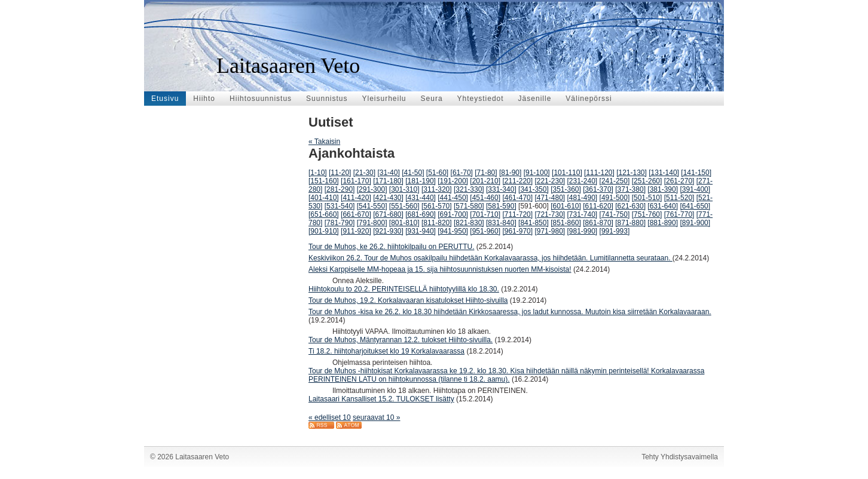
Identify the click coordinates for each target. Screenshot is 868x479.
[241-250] (615, 181)
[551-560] (404, 206)
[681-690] (421, 214)
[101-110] (567, 173)
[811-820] (437, 223)
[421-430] (388, 198)
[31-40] (388, 173)
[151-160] (324, 181)
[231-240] (583, 181)
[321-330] (469, 189)
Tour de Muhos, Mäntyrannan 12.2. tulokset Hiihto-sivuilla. (401, 340)
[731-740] (583, 214)
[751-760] (647, 214)
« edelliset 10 (330, 417)
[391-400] (695, 189)
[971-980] (550, 231)
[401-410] (324, 198)
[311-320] (437, 189)
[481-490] (583, 198)
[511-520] (679, 198)
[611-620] (598, 206)
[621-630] (630, 206)
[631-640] (663, 206)
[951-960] (485, 231)
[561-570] (437, 206)
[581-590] (501, 206)
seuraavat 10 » (376, 417)
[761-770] (679, 214)
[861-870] (598, 223)
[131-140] (664, 173)
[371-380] (630, 189)
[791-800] (372, 223)
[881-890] (663, 223)
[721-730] (550, 214)
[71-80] (486, 173)
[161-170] (356, 181)
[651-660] (324, 214)
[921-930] (388, 231)
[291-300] (372, 189)
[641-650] (695, 206)
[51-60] (437, 173)
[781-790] (340, 223)
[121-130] (632, 173)
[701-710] (485, 214)
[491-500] (615, 198)
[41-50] (413, 173)
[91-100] (537, 173)
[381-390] (663, 189)
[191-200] (453, 181)
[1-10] (318, 173)
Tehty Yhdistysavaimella (680, 457)
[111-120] (599, 173)
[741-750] (615, 214)
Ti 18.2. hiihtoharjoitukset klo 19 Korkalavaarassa (386, 351)
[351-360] (566, 189)
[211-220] (517, 181)
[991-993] (615, 231)
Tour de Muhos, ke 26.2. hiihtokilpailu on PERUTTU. (391, 247)
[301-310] (404, 189)
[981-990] (583, 231)
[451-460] (485, 198)
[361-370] (598, 189)
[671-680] (388, 214)
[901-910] (324, 231)
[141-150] (696, 173)
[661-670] (356, 214)
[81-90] (510, 173)
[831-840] (501, 223)
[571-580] (469, 206)
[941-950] (453, 231)
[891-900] (695, 223)
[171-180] (388, 181)
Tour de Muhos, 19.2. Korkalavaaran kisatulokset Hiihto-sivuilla (408, 300)
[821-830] (469, 223)
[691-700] (453, 214)
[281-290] (340, 189)
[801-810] (404, 223)
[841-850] (534, 223)
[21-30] (364, 173)
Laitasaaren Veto (288, 66)
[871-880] (630, 223)
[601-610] (566, 206)
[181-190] (421, 181)
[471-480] (550, 198)
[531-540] (340, 206)
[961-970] (517, 231)
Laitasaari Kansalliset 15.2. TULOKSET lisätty (381, 399)
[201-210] (485, 181)
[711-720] (517, 214)
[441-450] (453, 198)
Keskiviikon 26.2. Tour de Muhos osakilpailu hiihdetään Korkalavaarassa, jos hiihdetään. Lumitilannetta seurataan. (490, 258)
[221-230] (550, 181)
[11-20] (340, 173)
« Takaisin (324, 142)
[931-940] (421, 231)
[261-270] (679, 181)
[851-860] (566, 223)
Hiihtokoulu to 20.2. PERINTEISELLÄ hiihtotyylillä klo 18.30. (404, 289)
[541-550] (372, 206)
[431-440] (421, 198)
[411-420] (356, 198)
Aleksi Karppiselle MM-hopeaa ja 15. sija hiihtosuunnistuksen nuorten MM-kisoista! (440, 269)
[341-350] (534, 189)
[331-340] (501, 189)
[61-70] (462, 173)
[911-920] (356, 231)
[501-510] (647, 198)
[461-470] (517, 198)
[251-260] (647, 181)
